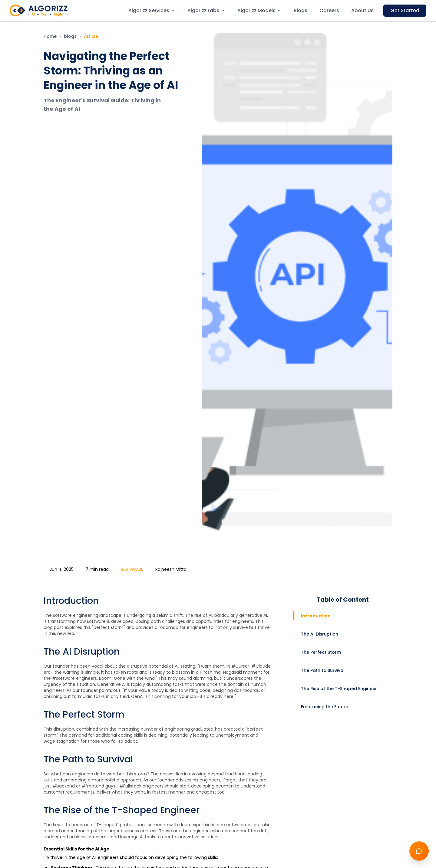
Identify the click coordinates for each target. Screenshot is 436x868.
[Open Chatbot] (419, 851)
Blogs (301, 10)
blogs (70, 36)
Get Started (405, 10)
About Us (362, 10)
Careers (329, 10)
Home (50, 36)
